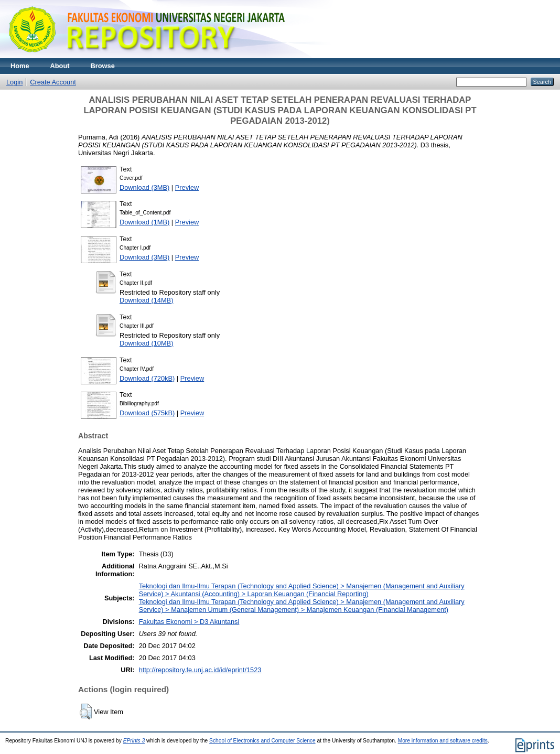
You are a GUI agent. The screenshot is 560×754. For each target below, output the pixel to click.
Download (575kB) (147, 413)
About (60, 66)
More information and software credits (443, 741)
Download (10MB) (146, 343)
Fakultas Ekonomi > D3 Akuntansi (189, 622)
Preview (187, 187)
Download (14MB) (146, 300)
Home (20, 66)
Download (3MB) (144, 187)
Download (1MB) (144, 222)
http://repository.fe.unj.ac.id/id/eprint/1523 (200, 670)
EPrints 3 (134, 741)
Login (14, 82)
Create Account (53, 82)
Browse (103, 66)
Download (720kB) (147, 378)
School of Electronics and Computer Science (262, 741)
